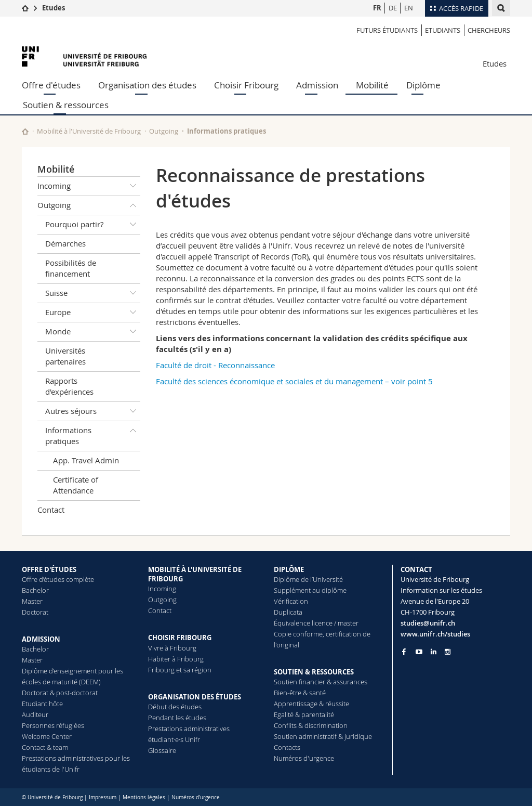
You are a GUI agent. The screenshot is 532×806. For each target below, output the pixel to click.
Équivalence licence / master (316, 623)
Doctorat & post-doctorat (60, 693)
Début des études (175, 707)
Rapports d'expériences (69, 386)
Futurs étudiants (387, 30)
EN (409, 8)
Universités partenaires (65, 356)
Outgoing (164, 131)
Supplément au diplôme (310, 590)
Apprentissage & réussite (311, 704)
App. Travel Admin (86, 460)
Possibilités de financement (71, 268)
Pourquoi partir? (93, 225)
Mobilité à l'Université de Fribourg (89, 131)
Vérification (291, 601)
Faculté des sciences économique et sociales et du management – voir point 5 (294, 381)
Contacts (287, 747)
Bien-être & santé (300, 693)
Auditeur (35, 714)
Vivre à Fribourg (172, 648)
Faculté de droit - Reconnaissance (215, 365)
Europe (93, 313)
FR (377, 8)
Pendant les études (177, 718)
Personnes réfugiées (53, 725)
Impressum (103, 797)
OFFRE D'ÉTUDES (49, 569)
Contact (51, 510)
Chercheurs (489, 30)
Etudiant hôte (42, 704)
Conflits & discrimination (311, 725)
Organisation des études (147, 85)
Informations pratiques (227, 131)
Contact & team (45, 747)
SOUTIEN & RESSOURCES (314, 672)
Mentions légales (144, 797)
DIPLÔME (289, 569)
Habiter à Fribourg (176, 659)
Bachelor (35, 590)
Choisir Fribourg (246, 85)
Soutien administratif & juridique (323, 736)
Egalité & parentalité (304, 714)
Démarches (65, 243)
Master (32, 601)
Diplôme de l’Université (308, 579)
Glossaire (162, 750)
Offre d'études (51, 85)
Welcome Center (47, 736)
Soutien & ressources (66, 105)
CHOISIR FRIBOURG (180, 638)
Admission (317, 85)
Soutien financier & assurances (321, 682)
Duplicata (288, 612)
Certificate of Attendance (76, 485)
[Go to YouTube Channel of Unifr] (419, 652)
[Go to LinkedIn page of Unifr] (434, 652)
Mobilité (372, 85)
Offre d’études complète (58, 579)
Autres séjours (93, 411)
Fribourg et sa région (180, 670)
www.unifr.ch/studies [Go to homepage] (435, 634)
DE (393, 8)
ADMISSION (41, 639)
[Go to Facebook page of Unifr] (404, 652)
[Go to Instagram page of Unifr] (448, 652)
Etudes (54, 8)
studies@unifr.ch (428, 623)
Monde (93, 332)
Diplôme (423, 85)
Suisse (93, 293)
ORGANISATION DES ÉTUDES (195, 697)
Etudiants (443, 30)
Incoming (89, 186)
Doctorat (35, 612)
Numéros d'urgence (304, 758)
